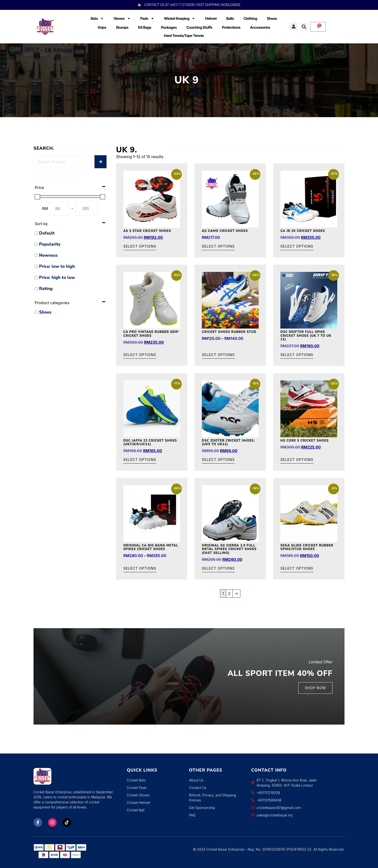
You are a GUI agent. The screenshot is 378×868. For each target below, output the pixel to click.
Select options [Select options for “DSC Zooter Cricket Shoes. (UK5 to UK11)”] (218, 460)
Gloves (122, 18)
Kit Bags (145, 27)
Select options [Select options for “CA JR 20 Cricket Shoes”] (297, 246)
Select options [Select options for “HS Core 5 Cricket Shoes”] (297, 460)
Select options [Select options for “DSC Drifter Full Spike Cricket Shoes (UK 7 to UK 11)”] (297, 355)
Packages (169, 27)
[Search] (101, 162)
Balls (230, 18)
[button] (304, 27)
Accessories (260, 27)
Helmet (211, 18)
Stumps (122, 27)
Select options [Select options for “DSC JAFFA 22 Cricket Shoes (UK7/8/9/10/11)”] (140, 460)
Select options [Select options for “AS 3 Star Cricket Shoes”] (140, 246)
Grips (102, 27)
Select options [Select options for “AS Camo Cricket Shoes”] (218, 246)
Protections (231, 27)
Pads (147, 18)
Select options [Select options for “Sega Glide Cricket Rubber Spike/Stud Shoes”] (297, 569)
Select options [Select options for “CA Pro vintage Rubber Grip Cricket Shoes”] (140, 355)
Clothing (250, 18)
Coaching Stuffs (199, 27)
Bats (97, 18)
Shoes (272, 18)
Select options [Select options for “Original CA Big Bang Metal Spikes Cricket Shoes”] (140, 569)
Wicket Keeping (180, 18)
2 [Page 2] (229, 593)
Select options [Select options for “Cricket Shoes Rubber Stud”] (218, 355)
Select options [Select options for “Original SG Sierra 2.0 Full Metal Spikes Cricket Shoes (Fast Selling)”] (218, 569)
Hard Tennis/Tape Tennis (184, 36)
